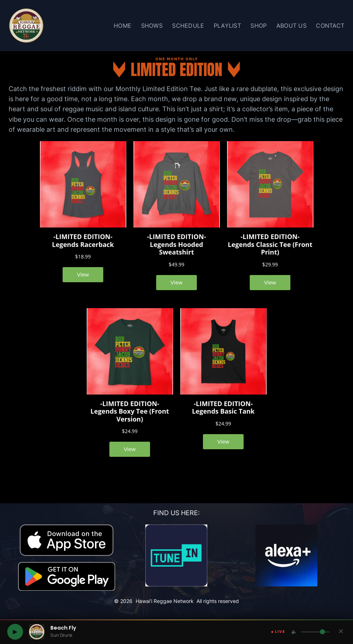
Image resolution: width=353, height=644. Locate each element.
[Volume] (315, 632)
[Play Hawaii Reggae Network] (15, 632)
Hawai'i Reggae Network (165, 601)
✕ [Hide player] (341, 631)
